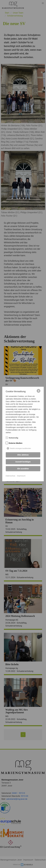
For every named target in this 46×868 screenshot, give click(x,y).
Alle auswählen (23, 469)
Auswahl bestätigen (23, 462)
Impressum (21, 476)
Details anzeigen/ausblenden (20, 448)
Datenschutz (11, 476)
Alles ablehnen (23, 455)
